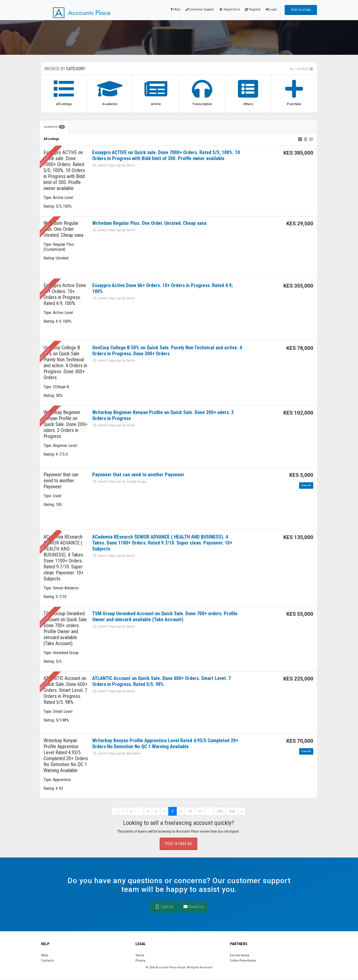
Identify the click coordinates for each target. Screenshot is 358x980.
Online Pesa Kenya (243, 961)
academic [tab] (54, 127)
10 (190, 811)
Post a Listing (301, 10)
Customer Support (200, 9)
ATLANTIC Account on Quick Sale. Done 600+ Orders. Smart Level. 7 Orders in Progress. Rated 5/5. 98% (161, 681)
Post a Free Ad (179, 844)
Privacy (140, 961)
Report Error (229, 9)
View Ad (306, 485)
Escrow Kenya (240, 955)
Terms (140, 955)
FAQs (175, 9)
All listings (302, 69)
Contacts (47, 961)
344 (232, 811)
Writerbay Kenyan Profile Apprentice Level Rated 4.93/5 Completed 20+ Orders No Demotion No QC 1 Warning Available (165, 743)
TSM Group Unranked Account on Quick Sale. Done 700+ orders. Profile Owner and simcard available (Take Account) (165, 616)
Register (253, 9)
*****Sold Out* (43, 162)
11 (200, 811)
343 (220, 811)
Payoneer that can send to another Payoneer (138, 475)
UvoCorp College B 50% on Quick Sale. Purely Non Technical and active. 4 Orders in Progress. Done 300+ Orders (167, 351)
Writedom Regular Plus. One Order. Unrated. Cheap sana (149, 223)
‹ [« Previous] (115, 811)
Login (271, 9)
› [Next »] (242, 811)
